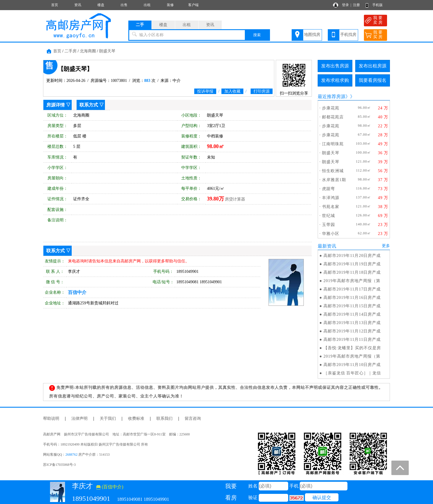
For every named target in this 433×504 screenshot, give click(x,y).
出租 (147, 5)
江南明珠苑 (333, 144)
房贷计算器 (235, 199)
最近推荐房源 (332, 96)
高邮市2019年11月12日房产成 (352, 331)
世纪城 (329, 216)
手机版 (378, 5)
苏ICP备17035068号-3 (59, 465)
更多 (386, 246)
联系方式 (89, 105)
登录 (345, 5)
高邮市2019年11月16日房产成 (352, 298)
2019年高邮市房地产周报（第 (352, 281)
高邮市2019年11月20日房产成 (352, 256)
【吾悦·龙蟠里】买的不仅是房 (352, 348)
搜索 (257, 35)
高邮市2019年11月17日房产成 (352, 289)
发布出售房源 (335, 66)
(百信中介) (110, 487)
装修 (170, 5)
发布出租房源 (373, 66)
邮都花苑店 (333, 117)
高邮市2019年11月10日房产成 (352, 365)
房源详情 (55, 105)
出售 (124, 5)
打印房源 (262, 91)
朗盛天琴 (107, 51)
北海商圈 (88, 51)
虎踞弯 (329, 189)
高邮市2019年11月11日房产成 (352, 340)
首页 (55, 5)
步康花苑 (331, 108)
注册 (356, 5)
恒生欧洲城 (333, 171)
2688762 (71, 455)
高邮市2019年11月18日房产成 (352, 272)
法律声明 (79, 419)
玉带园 (329, 225)
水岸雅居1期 (334, 180)
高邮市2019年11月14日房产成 (352, 314)
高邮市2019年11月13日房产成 (352, 323)
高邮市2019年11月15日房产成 (352, 306)
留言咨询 (193, 419)
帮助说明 (51, 419)
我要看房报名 (373, 80)
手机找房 (348, 35)
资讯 (78, 5)
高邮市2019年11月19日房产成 (352, 264)
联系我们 (164, 419)
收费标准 (136, 419)
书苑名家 (331, 207)
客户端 (193, 5)
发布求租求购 (335, 80)
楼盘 (101, 5)
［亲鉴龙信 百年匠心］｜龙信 (352, 373)
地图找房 (312, 35)
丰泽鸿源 (331, 198)
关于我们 (108, 419)
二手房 (71, 51)
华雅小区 (331, 234)
